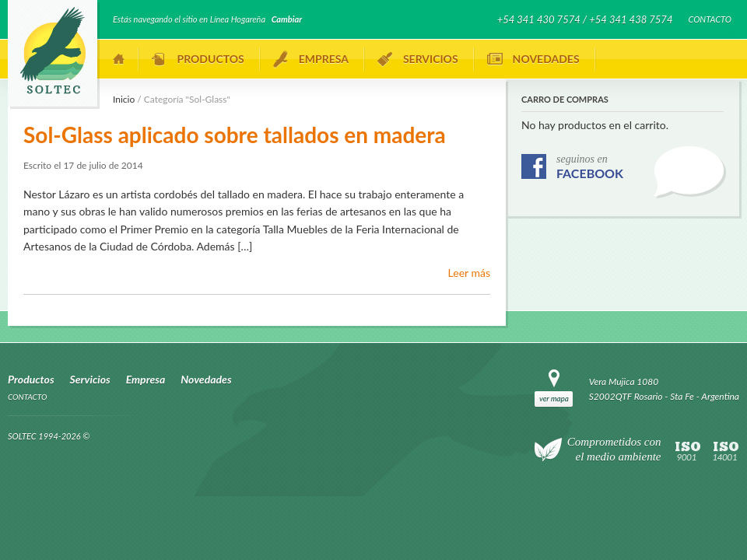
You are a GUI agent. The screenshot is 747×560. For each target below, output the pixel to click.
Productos (211, 59)
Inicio (119, 59)
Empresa (324, 59)
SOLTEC (53, 51)
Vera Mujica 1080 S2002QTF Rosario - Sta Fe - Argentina (664, 389)
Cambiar (287, 19)
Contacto (710, 19)
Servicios (431, 59)
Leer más (469, 273)
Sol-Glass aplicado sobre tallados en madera (235, 135)
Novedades (546, 59)
